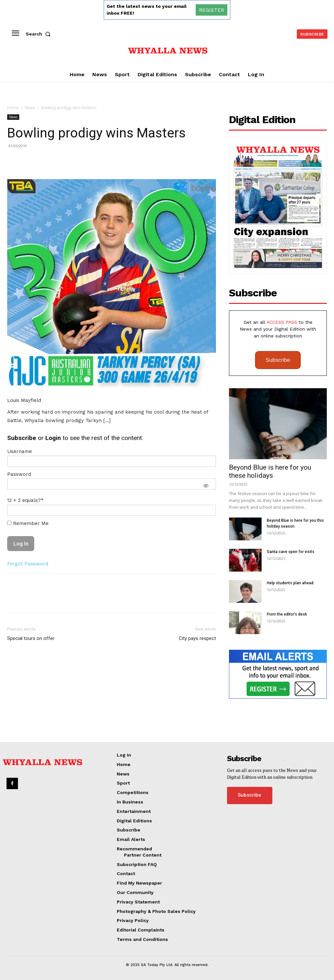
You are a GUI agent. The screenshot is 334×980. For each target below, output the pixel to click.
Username (20, 451)
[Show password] (206, 486)
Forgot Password (28, 564)
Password (19, 474)
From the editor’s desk (287, 614)
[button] (39, 34)
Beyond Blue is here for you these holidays (270, 471)
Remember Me (28, 523)
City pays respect (197, 638)
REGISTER (212, 10)
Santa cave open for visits (291, 552)
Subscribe (278, 360)
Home (13, 108)
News (30, 108)
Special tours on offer (31, 638)
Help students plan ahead (290, 583)
